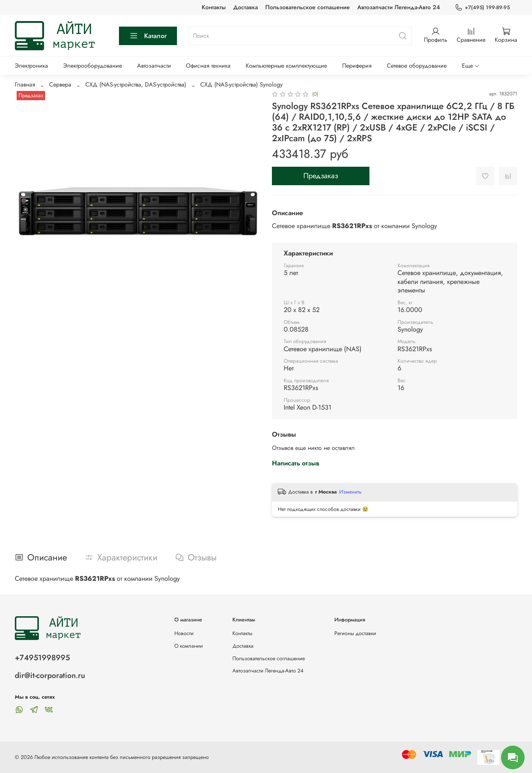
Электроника (31, 66)
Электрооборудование (93, 66)
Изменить (350, 492)
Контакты (214, 7)
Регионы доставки (355, 633)
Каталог (148, 36)
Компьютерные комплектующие (286, 66)
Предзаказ (321, 176)
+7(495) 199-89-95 (482, 8)
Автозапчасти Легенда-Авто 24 (399, 7)
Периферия (357, 66)
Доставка (245, 7)
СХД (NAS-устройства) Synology (241, 84)
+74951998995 (42, 658)
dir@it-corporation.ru (50, 675)
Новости (184, 633)
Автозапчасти (154, 66)
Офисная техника (208, 66)
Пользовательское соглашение (308, 7)
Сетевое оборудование (417, 66)
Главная (25, 84)
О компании (189, 646)
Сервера (60, 84)
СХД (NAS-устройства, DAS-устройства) (136, 84)
